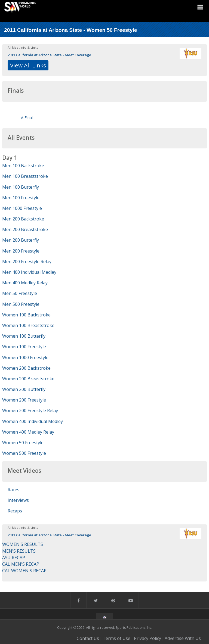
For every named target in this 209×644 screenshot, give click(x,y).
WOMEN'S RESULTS (23, 544)
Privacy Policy (147, 638)
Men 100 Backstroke (23, 166)
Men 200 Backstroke (23, 219)
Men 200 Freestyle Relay (27, 262)
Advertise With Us (183, 638)
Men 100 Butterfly (21, 187)
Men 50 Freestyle (20, 293)
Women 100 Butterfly (24, 336)
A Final (27, 118)
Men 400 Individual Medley (29, 272)
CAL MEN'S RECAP (21, 564)
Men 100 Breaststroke (25, 176)
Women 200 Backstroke (26, 368)
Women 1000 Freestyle (25, 357)
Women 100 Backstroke (26, 315)
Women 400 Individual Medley (33, 421)
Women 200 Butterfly (24, 389)
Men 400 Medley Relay (25, 283)
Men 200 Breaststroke (25, 229)
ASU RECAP (14, 558)
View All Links (28, 65)
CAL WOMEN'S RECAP (24, 571)
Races (13, 490)
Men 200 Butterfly (21, 240)
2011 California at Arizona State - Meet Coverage (49, 55)
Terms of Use (116, 638)
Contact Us (88, 638)
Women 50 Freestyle (23, 443)
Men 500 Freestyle (21, 304)
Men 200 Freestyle (21, 251)
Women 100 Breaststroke (28, 325)
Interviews (18, 500)
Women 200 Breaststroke (28, 379)
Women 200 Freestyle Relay (30, 410)
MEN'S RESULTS (19, 551)
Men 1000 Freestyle (22, 208)
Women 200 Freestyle (24, 400)
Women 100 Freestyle (24, 347)
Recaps (15, 511)
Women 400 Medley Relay (28, 432)
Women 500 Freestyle (24, 453)
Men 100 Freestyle (21, 198)
